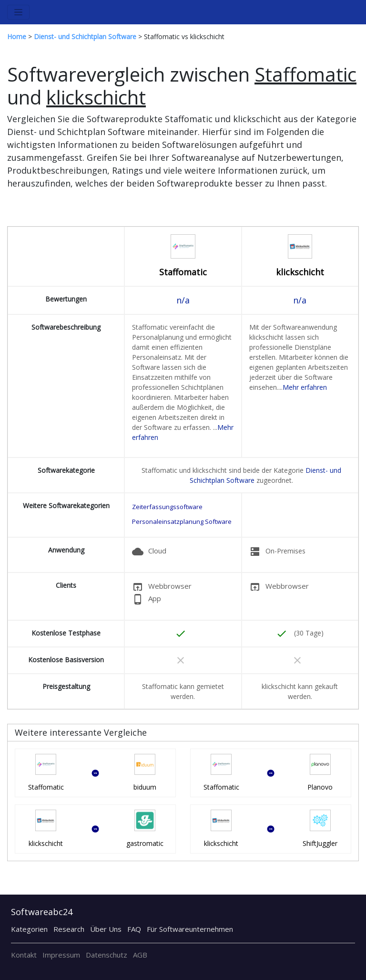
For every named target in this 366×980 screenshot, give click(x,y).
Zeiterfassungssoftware (167, 507)
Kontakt (24, 955)
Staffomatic (183, 272)
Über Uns (106, 929)
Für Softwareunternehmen (190, 929)
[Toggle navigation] (18, 12)
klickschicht (300, 272)
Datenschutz (107, 955)
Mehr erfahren (305, 387)
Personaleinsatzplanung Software (182, 521)
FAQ (134, 929)
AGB (140, 955)
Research (69, 929)
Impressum (61, 955)
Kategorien (29, 929)
